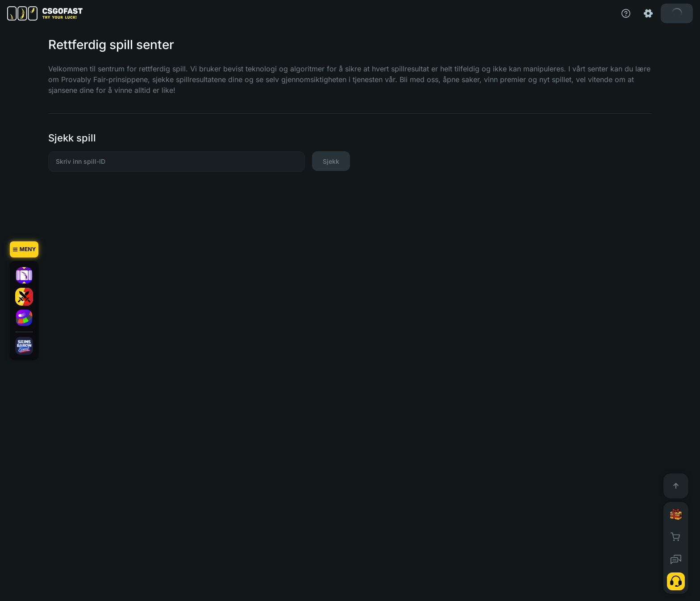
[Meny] (24, 249)
